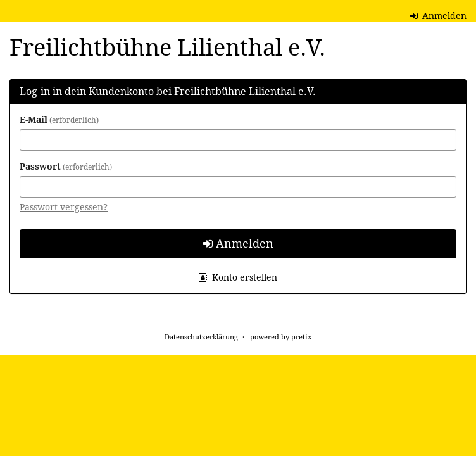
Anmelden (439, 16)
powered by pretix (281, 337)
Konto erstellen (238, 277)
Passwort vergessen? (64, 207)
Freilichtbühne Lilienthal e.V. (167, 47)
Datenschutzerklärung (201, 337)
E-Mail (59, 119)
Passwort (66, 166)
